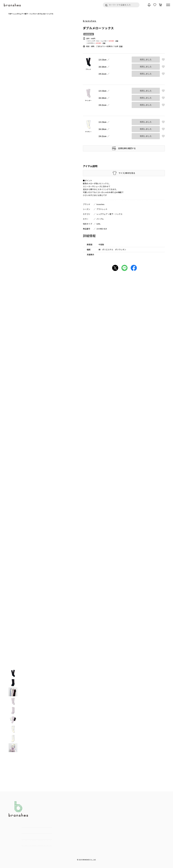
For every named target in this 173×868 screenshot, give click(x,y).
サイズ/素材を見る (127, 173)
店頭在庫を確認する (127, 148)
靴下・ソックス (116, 214)
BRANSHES (86, 860)
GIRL (98, 224)
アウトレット (102, 209)
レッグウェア (102, 214)
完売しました (146, 60)
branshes (90, 21)
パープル (100, 219)
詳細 (117, 41)
